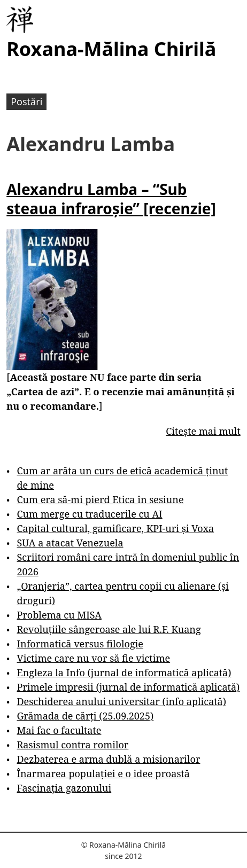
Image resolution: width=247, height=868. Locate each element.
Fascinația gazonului (64, 788)
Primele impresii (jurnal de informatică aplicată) (129, 687)
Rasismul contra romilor (73, 745)
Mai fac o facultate (59, 730)
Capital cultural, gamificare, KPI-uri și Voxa (116, 528)
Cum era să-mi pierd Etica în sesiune (101, 499)
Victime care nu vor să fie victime (94, 658)
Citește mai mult (203, 431)
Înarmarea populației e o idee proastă (103, 773)
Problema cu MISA (59, 615)
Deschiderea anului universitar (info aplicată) (122, 701)
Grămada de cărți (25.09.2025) (86, 716)
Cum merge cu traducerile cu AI (90, 514)
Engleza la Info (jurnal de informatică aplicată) (124, 672)
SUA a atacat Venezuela (70, 543)
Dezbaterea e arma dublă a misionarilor (109, 759)
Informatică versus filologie (80, 644)
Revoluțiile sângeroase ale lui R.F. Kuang (109, 629)
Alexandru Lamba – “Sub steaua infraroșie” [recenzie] (111, 199)
